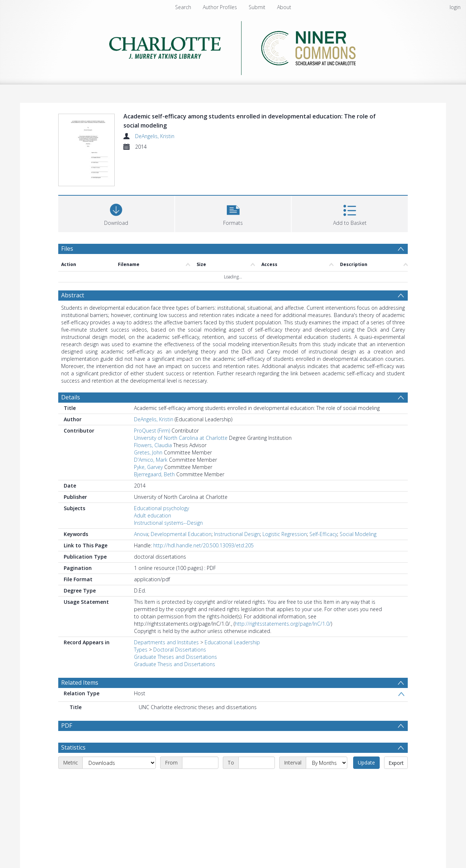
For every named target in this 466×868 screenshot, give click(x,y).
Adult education (153, 515)
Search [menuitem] (183, 7)
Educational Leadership (232, 642)
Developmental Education (181, 534)
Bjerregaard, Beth (154, 474)
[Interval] (327, 763)
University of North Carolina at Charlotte (181, 438)
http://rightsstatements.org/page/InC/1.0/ (283, 624)
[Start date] (200, 763)
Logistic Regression (285, 534)
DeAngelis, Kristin (155, 136)
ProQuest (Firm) (152, 431)
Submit (257, 7)
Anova (141, 534)
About (284, 7)
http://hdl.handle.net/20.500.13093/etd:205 (204, 545)
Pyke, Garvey (148, 467)
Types (141, 650)
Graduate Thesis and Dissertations (175, 664)
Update (366, 763)
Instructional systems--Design (168, 523)
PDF (67, 726)
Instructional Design (237, 534)
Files (67, 249)
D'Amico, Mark (151, 460)
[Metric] (119, 763)
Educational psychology (161, 508)
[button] (233, 213)
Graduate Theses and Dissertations (175, 657)
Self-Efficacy (323, 534)
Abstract (73, 295)
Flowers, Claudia (153, 445)
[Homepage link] (233, 46)
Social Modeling (358, 534)
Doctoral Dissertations (180, 650)
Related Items (80, 683)
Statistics (73, 747)
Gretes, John (148, 452)
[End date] (257, 763)
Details (71, 397)
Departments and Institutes (166, 642)
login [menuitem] (455, 7)
